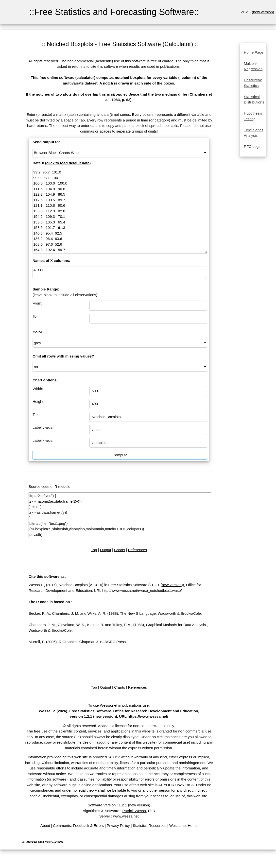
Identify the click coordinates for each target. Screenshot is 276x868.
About (45, 825)
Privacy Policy (118, 825)
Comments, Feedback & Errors (78, 825)
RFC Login (253, 146)
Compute (120, 455)
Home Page (253, 52)
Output (106, 550)
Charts (120, 550)
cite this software (104, 66)
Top (94, 550)
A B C (120, 273)
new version (263, 12)
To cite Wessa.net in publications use (119, 705)
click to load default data (68, 163)
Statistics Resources (150, 825)
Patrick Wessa (134, 811)
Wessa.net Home (183, 825)
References (137, 550)
